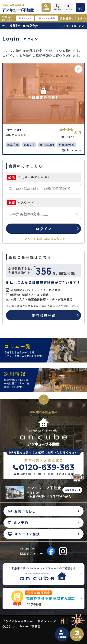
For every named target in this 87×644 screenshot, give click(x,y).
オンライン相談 (24, 534)
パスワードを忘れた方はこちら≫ (43, 238)
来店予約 (77, 634)
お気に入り (25, 18)
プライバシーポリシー (18, 621)
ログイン (43, 229)
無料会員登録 (44, 315)
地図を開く (71, 490)
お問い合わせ (22, 511)
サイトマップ (47, 621)
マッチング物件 (47, 18)
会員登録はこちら (71, 18)
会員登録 (62, 634)
